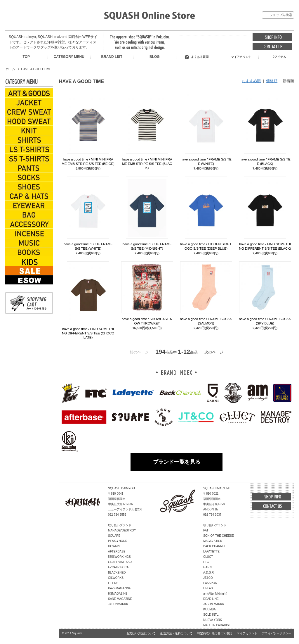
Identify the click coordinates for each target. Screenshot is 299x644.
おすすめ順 (251, 81)
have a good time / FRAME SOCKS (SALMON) (206, 321)
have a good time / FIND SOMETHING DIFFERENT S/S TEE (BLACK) (265, 246)
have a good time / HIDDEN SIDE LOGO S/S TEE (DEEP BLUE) (206, 246)
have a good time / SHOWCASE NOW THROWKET (147, 321)
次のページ (214, 352)
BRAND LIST (112, 57)
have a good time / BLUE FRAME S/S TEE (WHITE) (88, 246)
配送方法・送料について (176, 633)
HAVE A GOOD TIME (36, 69)
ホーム (10, 69)
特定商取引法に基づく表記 (215, 633)
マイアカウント (241, 57)
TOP (26, 57)
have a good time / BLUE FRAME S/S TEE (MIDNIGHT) (147, 246)
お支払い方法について (141, 633)
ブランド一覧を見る (177, 462)
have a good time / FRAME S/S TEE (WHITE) (206, 161)
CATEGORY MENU (69, 57)
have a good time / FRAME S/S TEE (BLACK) (265, 161)
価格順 (272, 81)
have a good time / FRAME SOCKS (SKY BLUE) (265, 321)
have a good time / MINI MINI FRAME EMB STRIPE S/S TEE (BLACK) (147, 163)
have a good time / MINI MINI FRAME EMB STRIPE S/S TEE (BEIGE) (88, 161)
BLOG (155, 57)
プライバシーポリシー (277, 633)
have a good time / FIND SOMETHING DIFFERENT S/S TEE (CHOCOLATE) (88, 333)
